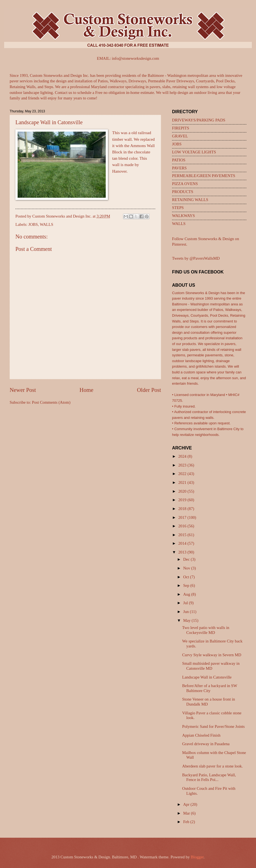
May (187, 620)
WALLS (46, 224)
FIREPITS (181, 128)
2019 (183, 500)
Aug (187, 594)
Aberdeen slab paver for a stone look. (213, 766)
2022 (183, 474)
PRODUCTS (183, 192)
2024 (183, 456)
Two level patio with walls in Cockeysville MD (206, 630)
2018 (183, 509)
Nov (187, 568)
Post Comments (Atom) (51, 402)
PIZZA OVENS (185, 184)
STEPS (178, 208)
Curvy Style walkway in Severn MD (212, 655)
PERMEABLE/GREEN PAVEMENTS (204, 176)
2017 (183, 517)
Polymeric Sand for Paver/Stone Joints (213, 726)
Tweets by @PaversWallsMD (196, 258)
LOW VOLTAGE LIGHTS (194, 152)
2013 (183, 552)
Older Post (149, 390)
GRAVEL (180, 136)
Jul (186, 603)
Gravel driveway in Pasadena (206, 744)
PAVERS (179, 168)
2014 (183, 543)
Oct (186, 577)
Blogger (197, 857)
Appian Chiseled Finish (201, 735)
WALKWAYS (183, 216)
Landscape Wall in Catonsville (207, 677)
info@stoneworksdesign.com (135, 58)
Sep (187, 585)
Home (86, 390)
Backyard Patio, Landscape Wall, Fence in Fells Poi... (209, 777)
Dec (187, 559)
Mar (187, 813)
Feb (187, 822)
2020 (183, 491)
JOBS (33, 224)
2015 (183, 535)
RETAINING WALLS (190, 200)
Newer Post (23, 390)
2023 (183, 465)
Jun (186, 612)
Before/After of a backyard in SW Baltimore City (210, 688)
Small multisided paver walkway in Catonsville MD (211, 666)
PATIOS (179, 160)
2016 (183, 526)
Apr (187, 804)
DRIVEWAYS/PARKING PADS (199, 120)
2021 (183, 482)
